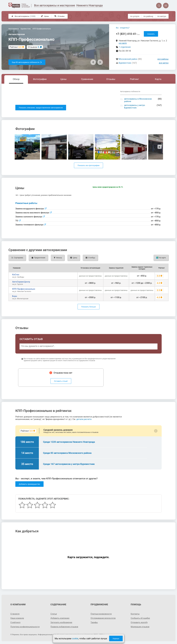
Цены (45, 16)
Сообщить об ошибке (140, 618)
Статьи (54, 614)
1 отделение (125, 47)
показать (151, 34)
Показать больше (88, 307)
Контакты (135, 614)
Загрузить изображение (61, 622)
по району (148, 16)
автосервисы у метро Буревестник (135, 106)
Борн (15, 296)
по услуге (135, 16)
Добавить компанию (60, 618)
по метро (162, 16)
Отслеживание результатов (103, 618)
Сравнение (87, 79)
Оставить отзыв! (61, 381)
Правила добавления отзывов (64, 627)
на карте (123, 43)
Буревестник (125, 63)
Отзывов (33, 47)
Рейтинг (134, 79)
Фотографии (40, 79)
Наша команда (17, 618)
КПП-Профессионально (24, 289)
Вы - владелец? (123, 28)
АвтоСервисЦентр (21, 282)
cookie (75, 639)
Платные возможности (101, 614)
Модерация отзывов (140, 627)
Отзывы (60, 16)
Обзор (16, 79)
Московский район (128, 59)
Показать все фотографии (88, 165)
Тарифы (94, 622)
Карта (158, 79)
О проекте (15, 614)
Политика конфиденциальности (25, 627)
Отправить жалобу (139, 622)
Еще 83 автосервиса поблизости (27, 62)
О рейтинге (15, 622)
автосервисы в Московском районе (138, 100)
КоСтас (16, 275)
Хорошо (116, 639)
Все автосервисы (23, 16)
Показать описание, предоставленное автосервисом (41, 108)
